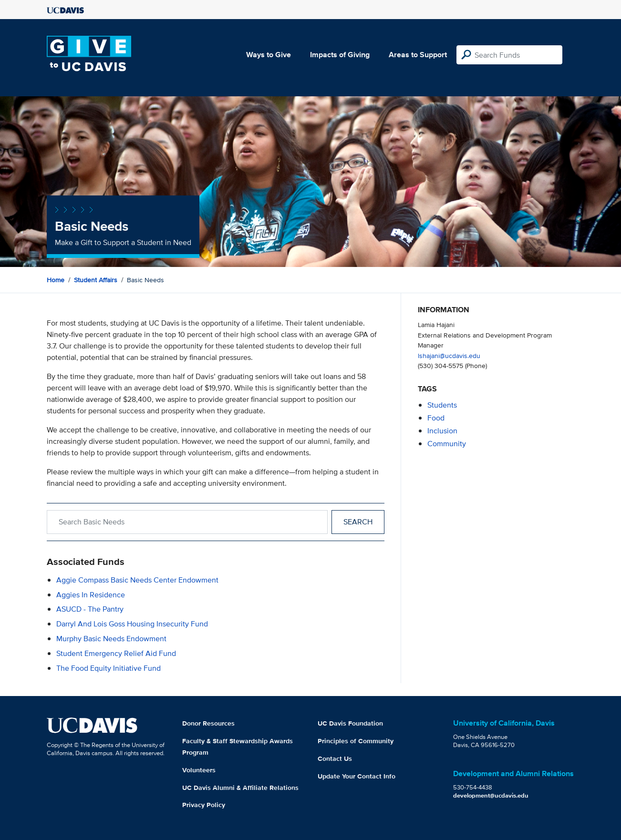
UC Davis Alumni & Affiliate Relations (240, 788)
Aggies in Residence (91, 595)
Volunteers (199, 770)
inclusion (442, 431)
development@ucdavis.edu (491, 795)
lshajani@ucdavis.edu (449, 355)
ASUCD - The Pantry (90, 609)
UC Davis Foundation (350, 723)
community (447, 444)
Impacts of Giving (340, 55)
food (436, 418)
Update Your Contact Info (357, 776)
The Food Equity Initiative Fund (109, 668)
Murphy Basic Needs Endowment (111, 639)
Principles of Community (356, 741)
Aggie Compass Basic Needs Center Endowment (137, 580)
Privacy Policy (204, 805)
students (442, 405)
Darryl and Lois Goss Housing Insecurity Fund (132, 624)
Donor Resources (208, 723)
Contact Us (335, 758)
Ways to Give (269, 55)
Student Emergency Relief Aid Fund (116, 653)
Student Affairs (96, 280)
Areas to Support (418, 55)
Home (56, 280)
